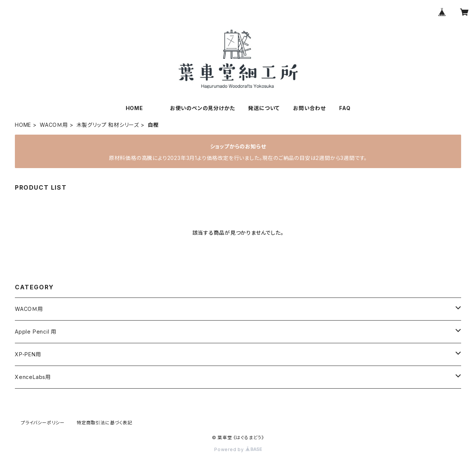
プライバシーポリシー (43, 423)
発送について (264, 108)
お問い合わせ (309, 108)
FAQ (345, 108)
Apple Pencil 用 (36, 332)
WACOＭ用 (54, 125)
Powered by (238, 449)
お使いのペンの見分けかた (202, 108)
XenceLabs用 (33, 377)
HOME (134, 108)
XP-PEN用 (28, 354)
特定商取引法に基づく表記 (104, 423)
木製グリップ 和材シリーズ (108, 125)
